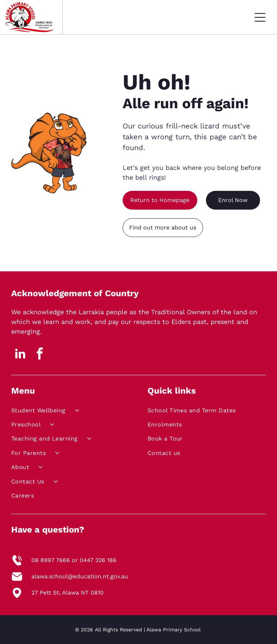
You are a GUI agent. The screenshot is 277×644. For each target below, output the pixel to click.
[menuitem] (69, 411)
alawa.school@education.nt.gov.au (80, 576)
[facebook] (40, 355)
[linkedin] (20, 355)
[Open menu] (260, 17)
